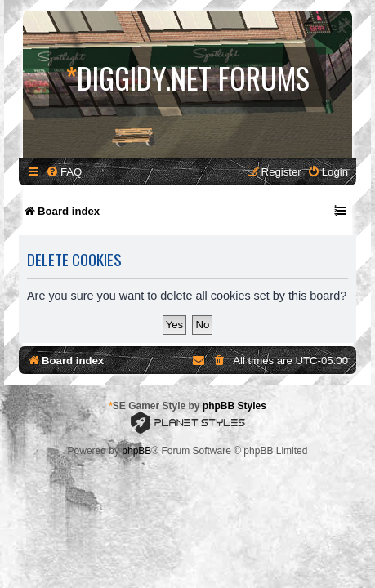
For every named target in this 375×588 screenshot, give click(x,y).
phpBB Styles (234, 406)
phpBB (136, 451)
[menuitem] (64, 172)
